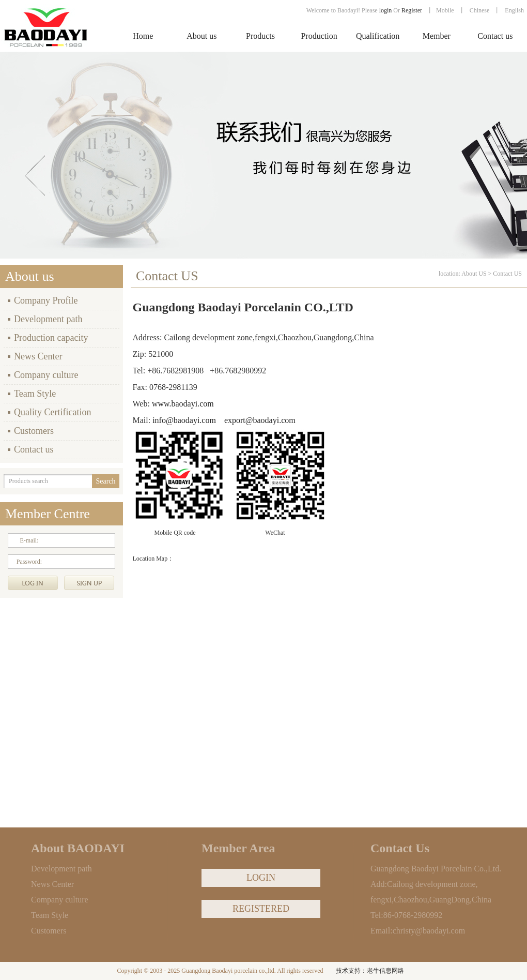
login (386, 10)
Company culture (46, 375)
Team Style (35, 394)
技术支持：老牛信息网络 (370, 971)
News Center (38, 356)
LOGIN (261, 878)
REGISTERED (261, 909)
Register (413, 10)
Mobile (445, 10)
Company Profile (46, 300)
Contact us (34, 449)
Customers (34, 431)
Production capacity (51, 338)
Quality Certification (52, 412)
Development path (48, 319)
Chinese (480, 10)
